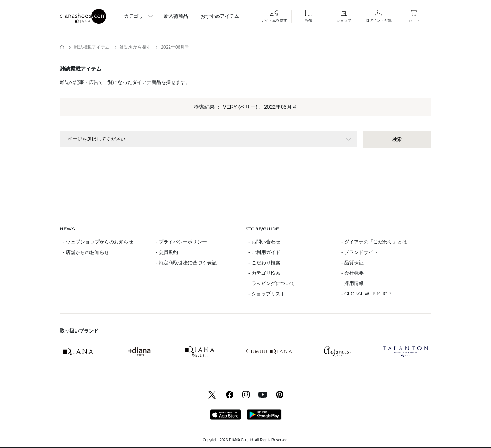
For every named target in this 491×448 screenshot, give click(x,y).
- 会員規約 (167, 252)
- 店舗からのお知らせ (86, 252)
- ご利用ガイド (264, 252)
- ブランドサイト (360, 252)
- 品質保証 (352, 263)
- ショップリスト (267, 294)
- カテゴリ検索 (264, 273)
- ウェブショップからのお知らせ (98, 242)
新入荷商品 (176, 16)
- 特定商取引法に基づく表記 (186, 263)
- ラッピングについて (272, 283)
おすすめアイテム (220, 16)
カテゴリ (134, 16)
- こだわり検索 (264, 263)
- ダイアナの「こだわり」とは (374, 242)
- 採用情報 (352, 283)
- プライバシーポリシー (181, 242)
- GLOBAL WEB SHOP (366, 294)
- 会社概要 (352, 273)
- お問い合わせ (264, 242)
